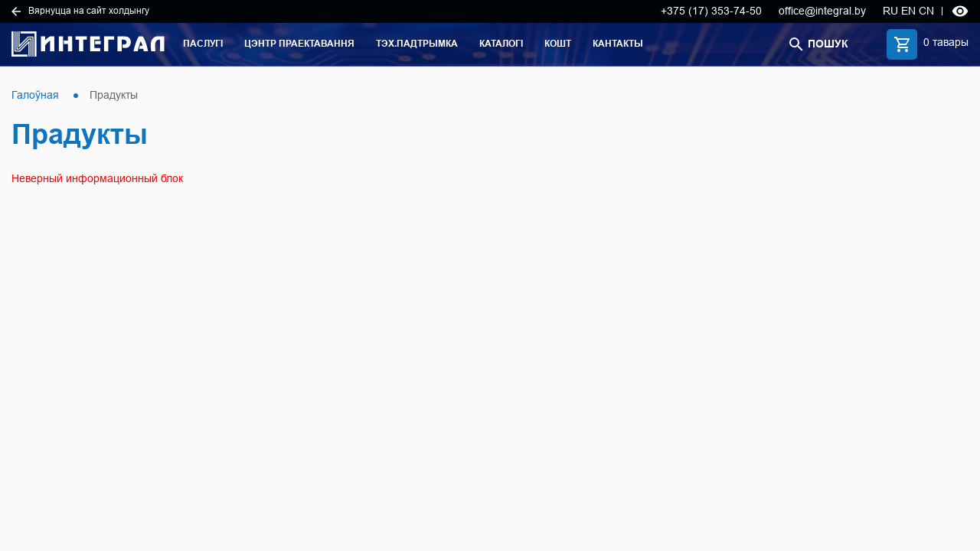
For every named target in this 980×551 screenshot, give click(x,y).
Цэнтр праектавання (299, 44)
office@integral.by (822, 11)
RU (890, 11)
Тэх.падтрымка (417, 44)
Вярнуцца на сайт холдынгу (80, 11)
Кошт (558, 44)
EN (908, 11)
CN (926, 11)
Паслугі (203, 44)
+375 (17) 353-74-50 (711, 11)
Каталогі (501, 44)
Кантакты (618, 44)
